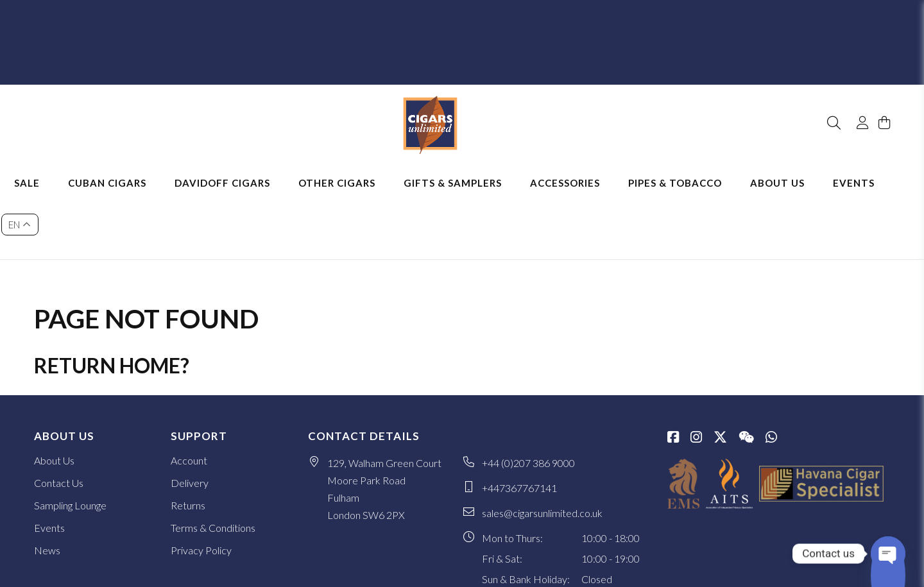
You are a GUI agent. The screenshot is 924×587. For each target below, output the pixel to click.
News (47, 479)
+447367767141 (519, 417)
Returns (188, 434)
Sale (45, 167)
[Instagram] (696, 367)
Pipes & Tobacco (693, 167)
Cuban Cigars (125, 167)
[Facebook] (673, 367)
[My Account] (857, 89)
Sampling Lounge (70, 434)
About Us (795, 167)
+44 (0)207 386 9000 (528, 392)
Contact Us (59, 412)
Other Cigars (355, 167)
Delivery (190, 412)
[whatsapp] (771, 367)
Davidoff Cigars (240, 167)
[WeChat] (746, 367)
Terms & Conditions (213, 456)
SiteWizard (870, 566)
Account (189, 389)
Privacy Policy (201, 479)
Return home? (112, 294)
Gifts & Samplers (471, 167)
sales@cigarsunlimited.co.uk (542, 442)
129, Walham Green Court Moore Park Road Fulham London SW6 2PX (384, 418)
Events (872, 167)
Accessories (583, 167)
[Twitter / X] (720, 367)
